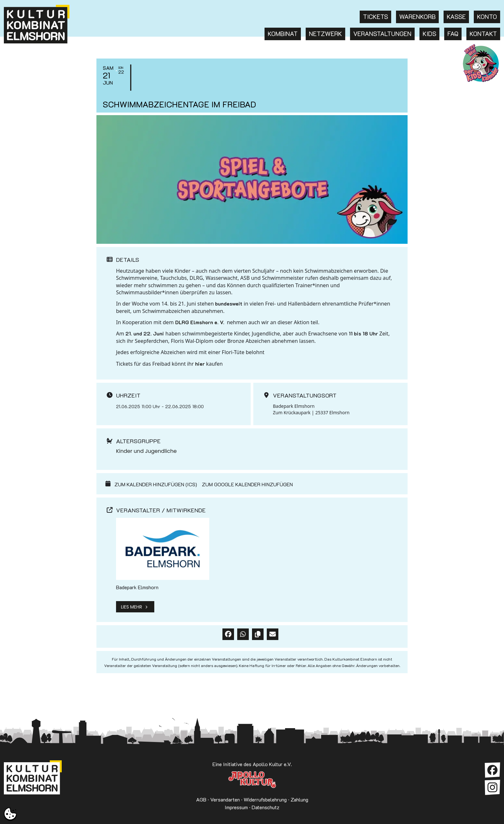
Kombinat (283, 34)
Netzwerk (325, 34)
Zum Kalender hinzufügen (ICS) (156, 484)
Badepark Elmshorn (137, 587)
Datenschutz (265, 807)
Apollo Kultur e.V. (252, 780)
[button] (10, 814)
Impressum (236, 807)
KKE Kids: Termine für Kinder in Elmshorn (481, 63)
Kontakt (483, 34)
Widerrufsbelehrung (265, 799)
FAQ (453, 34)
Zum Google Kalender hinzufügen (247, 484)
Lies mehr (135, 607)
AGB (201, 799)
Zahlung (299, 799)
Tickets (375, 17)
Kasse (456, 17)
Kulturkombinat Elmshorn (33, 780)
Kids (429, 34)
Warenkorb (417, 17)
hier (200, 364)
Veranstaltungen (382, 34)
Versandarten (225, 799)
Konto (487, 17)
